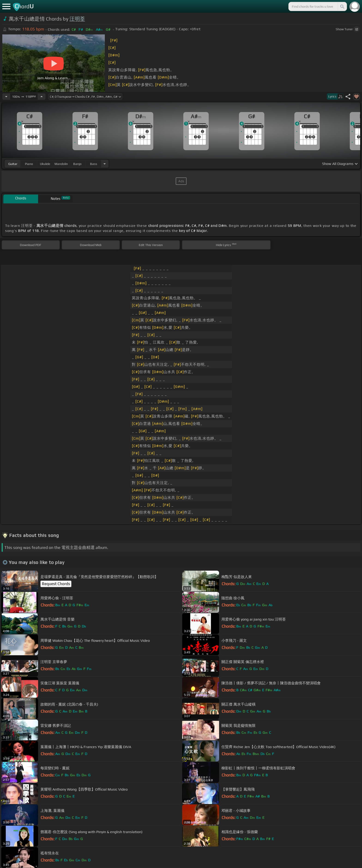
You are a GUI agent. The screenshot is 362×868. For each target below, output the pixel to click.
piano (29, 164)
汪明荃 (77, 19)
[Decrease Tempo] (6, 97)
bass (94, 164)
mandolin (61, 164)
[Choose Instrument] (105, 164)
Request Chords (56, 584)
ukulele (45, 164)
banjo (77, 164)
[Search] (342, 6)
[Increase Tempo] (42, 97)
